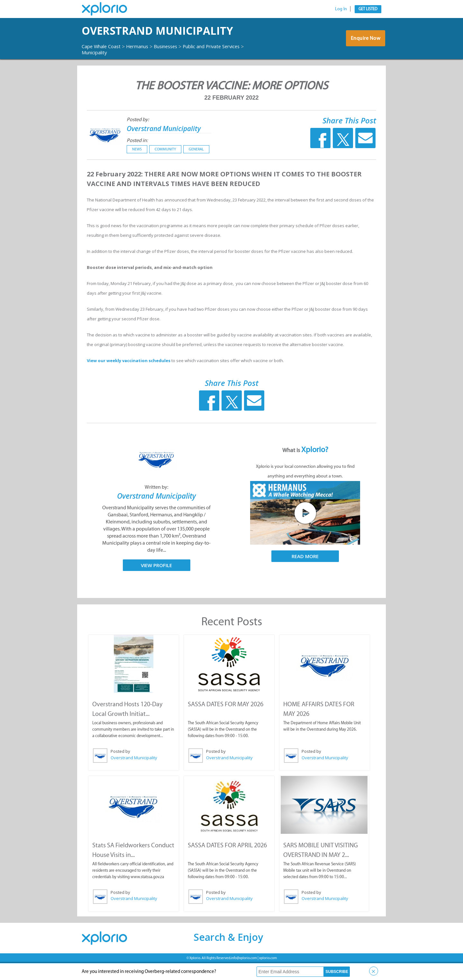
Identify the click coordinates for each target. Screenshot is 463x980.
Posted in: (137, 158)
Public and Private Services (114, 70)
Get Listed (368, 9)
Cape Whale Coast (104, 64)
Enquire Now (365, 49)
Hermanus (144, 64)
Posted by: (138, 137)
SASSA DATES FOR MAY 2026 (225, 722)
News (137, 167)
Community (165, 167)
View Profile (156, 583)
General (196, 167)
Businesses (175, 64)
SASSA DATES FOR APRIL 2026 (227, 862)
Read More (305, 574)
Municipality (166, 70)
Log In (341, 9)
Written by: (156, 505)
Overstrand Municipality (129, 40)
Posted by (120, 769)
